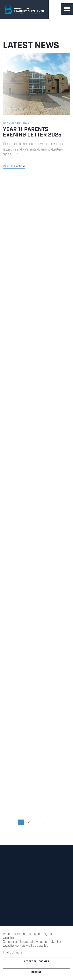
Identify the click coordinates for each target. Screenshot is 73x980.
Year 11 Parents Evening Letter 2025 (32, 132)
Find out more (13, 953)
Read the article (14, 166)
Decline (36, 972)
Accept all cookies (37, 962)
